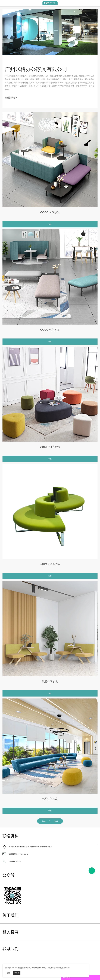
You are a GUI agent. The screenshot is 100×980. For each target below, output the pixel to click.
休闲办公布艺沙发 (50, 447)
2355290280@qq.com (18, 854)
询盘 (50, 224)
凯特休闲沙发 (50, 681)
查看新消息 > (11, 98)
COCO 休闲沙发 (50, 212)
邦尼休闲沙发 (50, 799)
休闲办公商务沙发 (50, 564)
